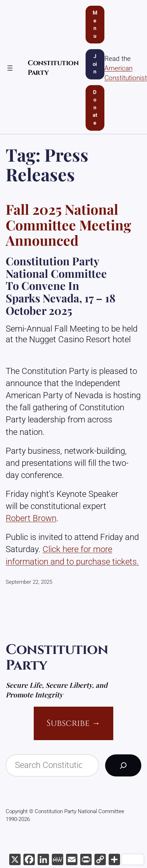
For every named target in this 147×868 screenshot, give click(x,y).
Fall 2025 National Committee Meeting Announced (68, 225)
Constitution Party (57, 658)
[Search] (123, 765)
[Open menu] (10, 68)
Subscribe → (73, 723)
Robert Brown (31, 518)
